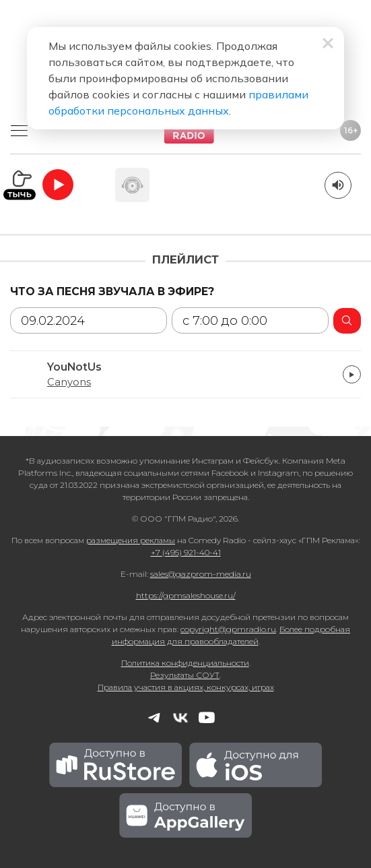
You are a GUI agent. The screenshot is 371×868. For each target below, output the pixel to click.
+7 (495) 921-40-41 (186, 552)
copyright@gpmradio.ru (228, 629)
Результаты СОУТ (185, 675)
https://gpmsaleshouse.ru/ (186, 595)
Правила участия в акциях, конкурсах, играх (186, 687)
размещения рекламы (131, 540)
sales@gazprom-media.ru (201, 574)
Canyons (69, 382)
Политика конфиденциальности (185, 663)
